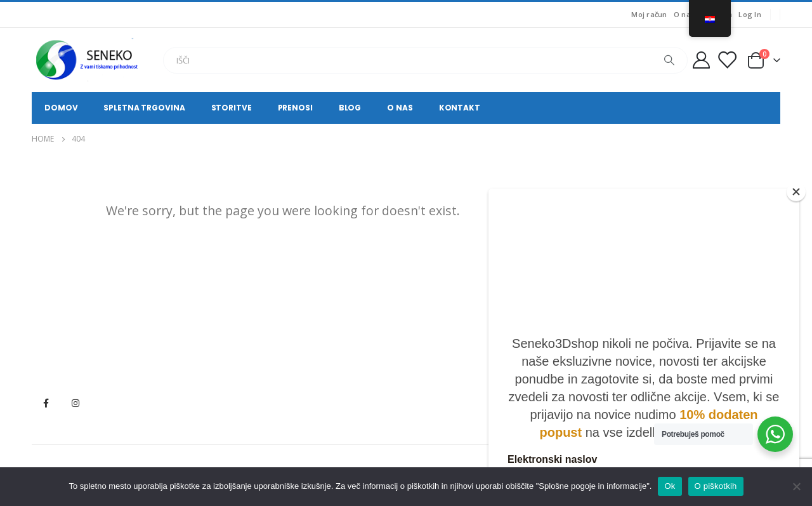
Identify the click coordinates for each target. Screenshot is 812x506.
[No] (796, 486)
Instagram (75, 403)
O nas (684, 14)
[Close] (796, 192)
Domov (61, 108)
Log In (750, 14)
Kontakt (460, 108)
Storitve (232, 108)
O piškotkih (716, 486)
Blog (350, 108)
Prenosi (295, 108)
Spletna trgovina (144, 108)
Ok (670, 486)
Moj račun (649, 14)
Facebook (46, 403)
